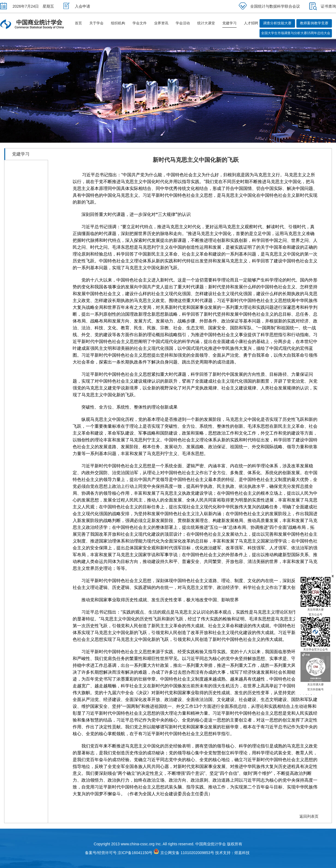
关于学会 (96, 23)
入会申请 (77, 6)
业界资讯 (161, 23)
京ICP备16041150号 (135, 853)
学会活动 (183, 23)
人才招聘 (251, 23)
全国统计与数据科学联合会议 (269, 6)
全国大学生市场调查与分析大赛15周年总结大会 (296, 33)
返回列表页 (309, 816)
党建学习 (229, 23)
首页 (78, 23)
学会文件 (140, 23)
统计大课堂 (206, 23)
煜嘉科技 (242, 853)
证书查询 (323, 6)
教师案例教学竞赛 (314, 23)
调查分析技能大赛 (277, 23)
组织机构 (118, 23)
